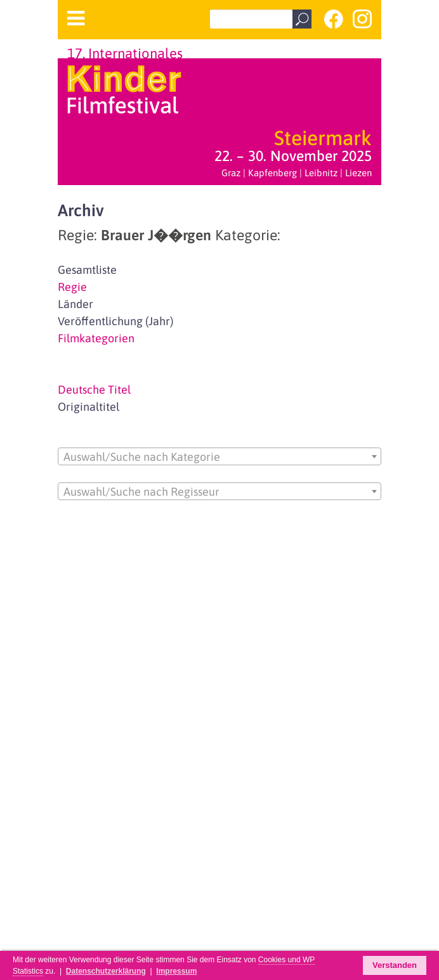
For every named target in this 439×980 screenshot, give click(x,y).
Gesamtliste (87, 270)
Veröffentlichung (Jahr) (115, 321)
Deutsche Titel (94, 390)
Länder (75, 304)
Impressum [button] (176, 971)
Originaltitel (88, 407)
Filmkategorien (96, 338)
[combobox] (219, 456)
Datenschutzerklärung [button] (106, 971)
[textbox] (219, 457)
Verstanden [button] (395, 965)
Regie (72, 287)
